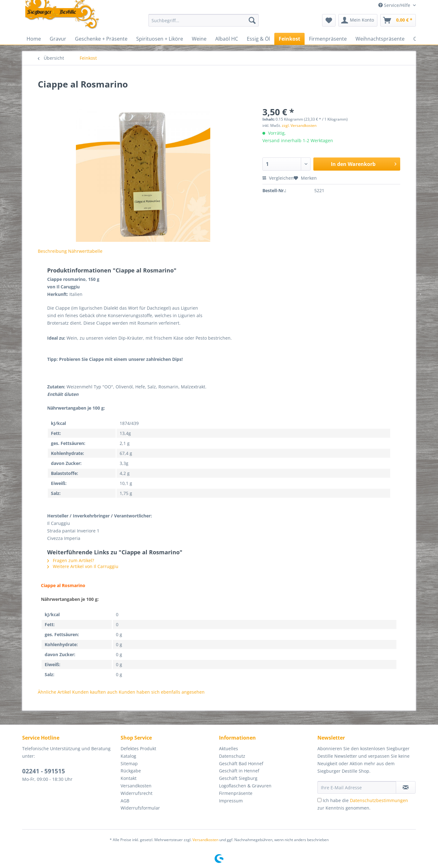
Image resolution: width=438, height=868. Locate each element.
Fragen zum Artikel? (71, 560)
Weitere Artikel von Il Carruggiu (83, 566)
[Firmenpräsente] (328, 39)
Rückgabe (131, 771)
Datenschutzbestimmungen (379, 800)
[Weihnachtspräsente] (380, 39)
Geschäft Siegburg (238, 778)
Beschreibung (52, 251)
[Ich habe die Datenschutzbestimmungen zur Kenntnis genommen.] (319, 800)
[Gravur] (58, 39)
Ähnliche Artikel (54, 692)
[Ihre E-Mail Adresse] (357, 787)
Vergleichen (278, 178)
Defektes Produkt (138, 748)
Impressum (231, 801)
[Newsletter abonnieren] (406, 787)
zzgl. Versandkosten (299, 125)
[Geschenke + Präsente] (101, 39)
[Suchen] (252, 20)
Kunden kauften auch (95, 692)
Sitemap (129, 763)
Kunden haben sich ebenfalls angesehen (162, 692)
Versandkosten (136, 786)
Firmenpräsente (236, 793)
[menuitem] (204, 23)
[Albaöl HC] (227, 39)
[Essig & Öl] (258, 39)
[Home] (34, 39)
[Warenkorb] (398, 20)
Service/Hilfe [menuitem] (395, 5)
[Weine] (199, 39)
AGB (125, 801)
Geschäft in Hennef (239, 771)
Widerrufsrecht (137, 793)
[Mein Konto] (358, 20)
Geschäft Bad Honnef (241, 763)
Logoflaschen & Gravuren (245, 786)
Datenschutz (232, 756)
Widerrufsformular (140, 808)
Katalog (128, 756)
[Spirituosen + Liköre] (160, 39)
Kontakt (129, 778)
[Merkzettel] (329, 20)
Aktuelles (229, 748)
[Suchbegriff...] (204, 20)
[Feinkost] (289, 39)
